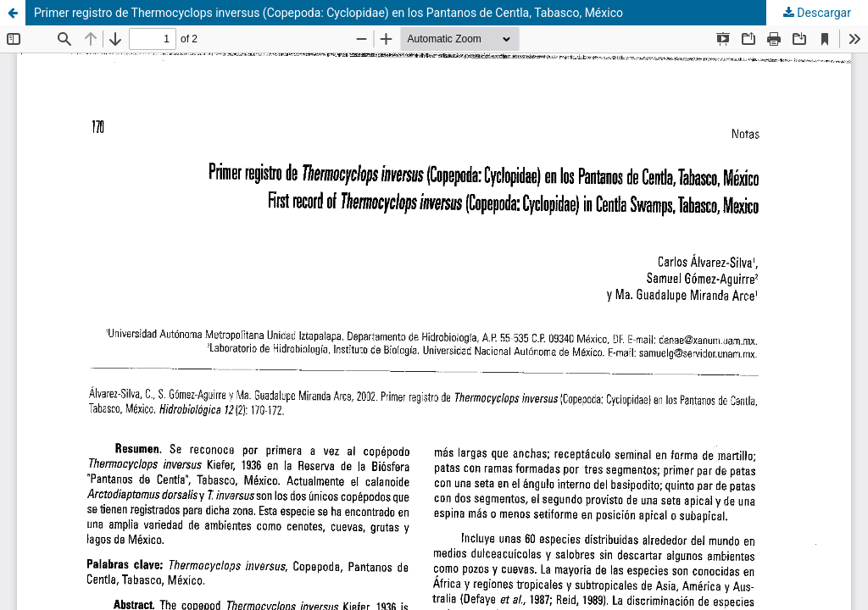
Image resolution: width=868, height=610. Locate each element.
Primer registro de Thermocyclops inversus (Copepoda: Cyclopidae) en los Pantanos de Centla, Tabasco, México (328, 13)
